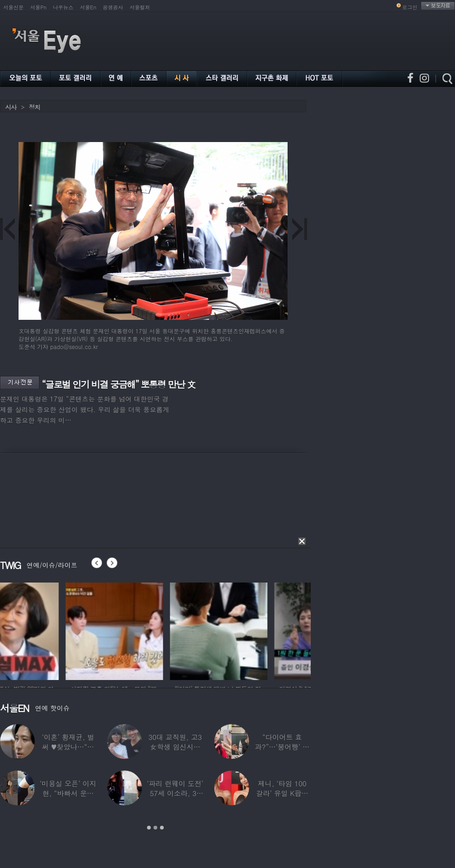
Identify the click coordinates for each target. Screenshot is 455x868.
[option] (49, 630)
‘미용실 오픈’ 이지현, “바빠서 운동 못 (68, 793)
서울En (88, 7)
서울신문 (13, 7)
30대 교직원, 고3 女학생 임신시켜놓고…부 (175, 747)
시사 (11, 107)
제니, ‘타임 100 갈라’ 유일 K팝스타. (282, 793)
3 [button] (162, 828)
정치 (34, 107)
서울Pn (38, 7)
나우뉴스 (63, 7)
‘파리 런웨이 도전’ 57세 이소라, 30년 (175, 793)
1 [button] (149, 828)
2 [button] (155, 828)
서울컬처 (140, 7)
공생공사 (113, 7)
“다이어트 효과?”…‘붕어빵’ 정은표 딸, (282, 747)
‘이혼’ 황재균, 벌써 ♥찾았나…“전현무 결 (68, 747)
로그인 (410, 7)
